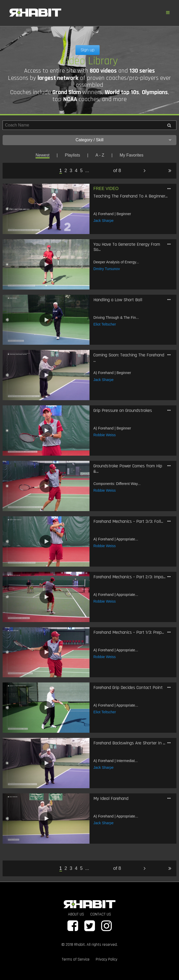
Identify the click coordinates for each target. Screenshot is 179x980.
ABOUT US (76, 914)
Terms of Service (76, 959)
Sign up (88, 50)
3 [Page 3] (71, 171)
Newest (42, 155)
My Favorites (132, 155)
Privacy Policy (106, 959)
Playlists (73, 155)
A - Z (100, 155)
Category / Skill (123, 140)
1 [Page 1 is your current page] (61, 171)
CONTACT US (101, 914)
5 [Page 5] (81, 171)
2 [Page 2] (66, 171)
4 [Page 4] (76, 171)
